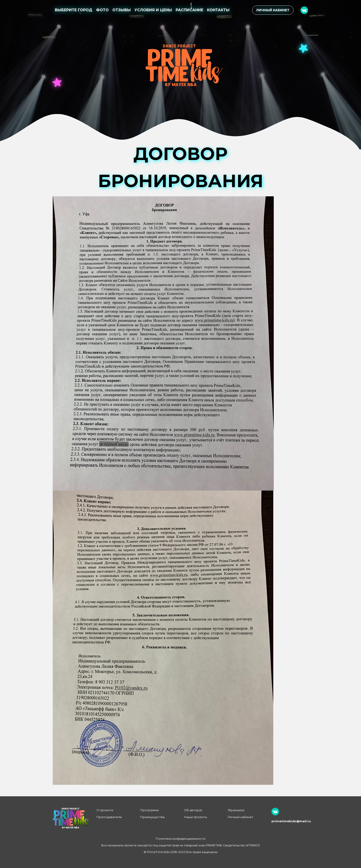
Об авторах (193, 810)
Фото (102, 10)
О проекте (105, 810)
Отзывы (122, 10)
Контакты (218, 10)
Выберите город (74, 10)
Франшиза (236, 810)
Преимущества (152, 817)
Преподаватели (109, 817)
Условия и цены (153, 10)
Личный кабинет (273, 10)
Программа (149, 810)
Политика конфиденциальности (180, 839)
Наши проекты (195, 817)
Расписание (189, 10)
